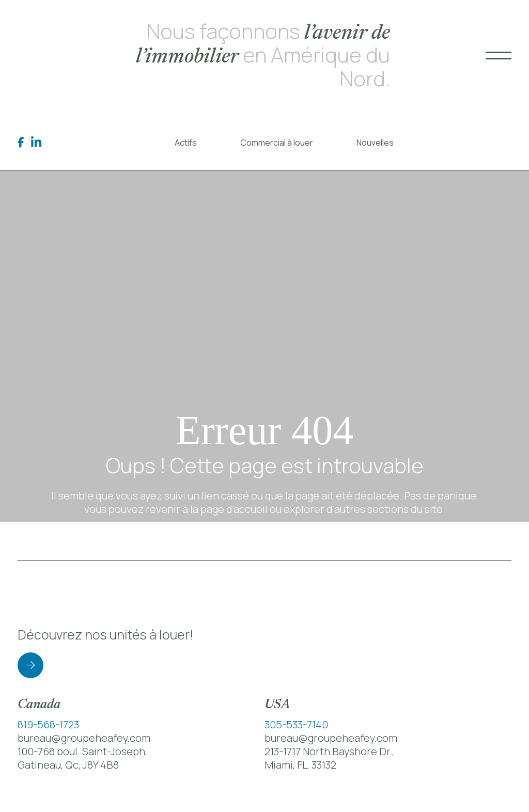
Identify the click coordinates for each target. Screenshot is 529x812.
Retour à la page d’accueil (264, 541)
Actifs (186, 143)
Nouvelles (375, 143)
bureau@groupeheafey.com (84, 738)
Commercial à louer (277, 143)
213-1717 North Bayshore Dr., (329, 751)
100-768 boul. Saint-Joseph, (82, 751)
